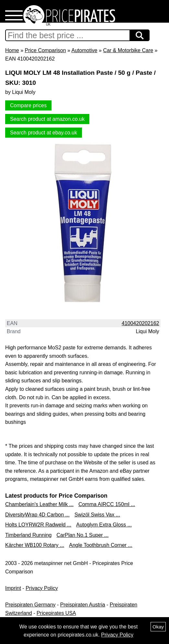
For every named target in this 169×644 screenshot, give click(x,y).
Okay (158, 627)
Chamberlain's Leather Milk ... (39, 504)
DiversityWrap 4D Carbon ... (37, 515)
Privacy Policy (42, 588)
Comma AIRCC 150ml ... (107, 504)
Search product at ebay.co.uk (44, 133)
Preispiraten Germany (30, 605)
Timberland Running (28, 535)
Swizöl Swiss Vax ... (97, 515)
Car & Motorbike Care (128, 50)
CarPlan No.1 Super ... (82, 535)
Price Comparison (45, 50)
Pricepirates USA (56, 613)
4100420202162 (141, 323)
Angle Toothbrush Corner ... (101, 545)
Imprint (13, 588)
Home (12, 50)
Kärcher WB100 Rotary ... (35, 545)
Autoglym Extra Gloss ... (104, 525)
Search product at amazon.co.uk (47, 119)
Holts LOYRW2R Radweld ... (38, 525)
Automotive (84, 50)
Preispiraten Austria (83, 605)
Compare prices (28, 105)
